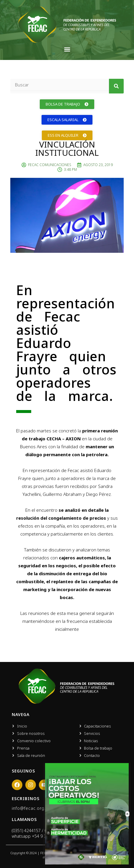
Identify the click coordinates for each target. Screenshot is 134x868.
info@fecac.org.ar (31, 808)
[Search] (116, 86)
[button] (67, 49)
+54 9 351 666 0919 (51, 836)
